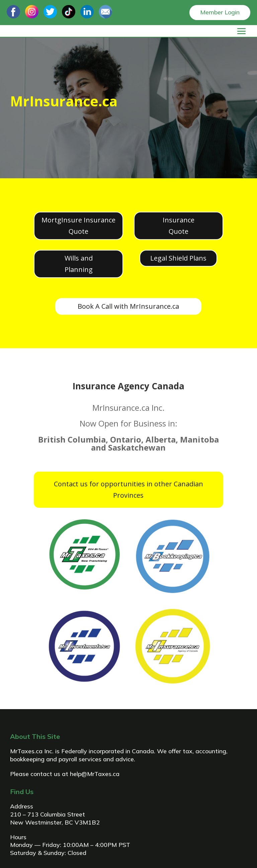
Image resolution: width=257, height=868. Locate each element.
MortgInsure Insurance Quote (78, 226)
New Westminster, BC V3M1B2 (55, 822)
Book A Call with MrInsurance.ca (128, 306)
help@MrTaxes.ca (95, 774)
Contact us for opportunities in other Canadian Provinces (128, 490)
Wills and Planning (79, 264)
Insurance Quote (179, 226)
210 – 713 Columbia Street (48, 814)
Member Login (220, 12)
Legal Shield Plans (178, 258)
